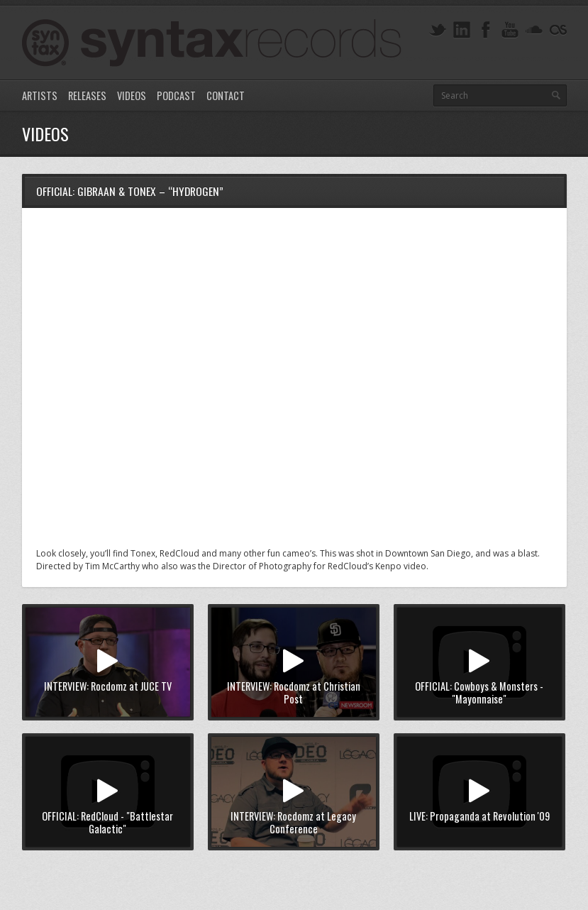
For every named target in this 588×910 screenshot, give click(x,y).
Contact (226, 95)
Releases (87, 95)
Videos (132, 95)
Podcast (176, 95)
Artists (40, 95)
